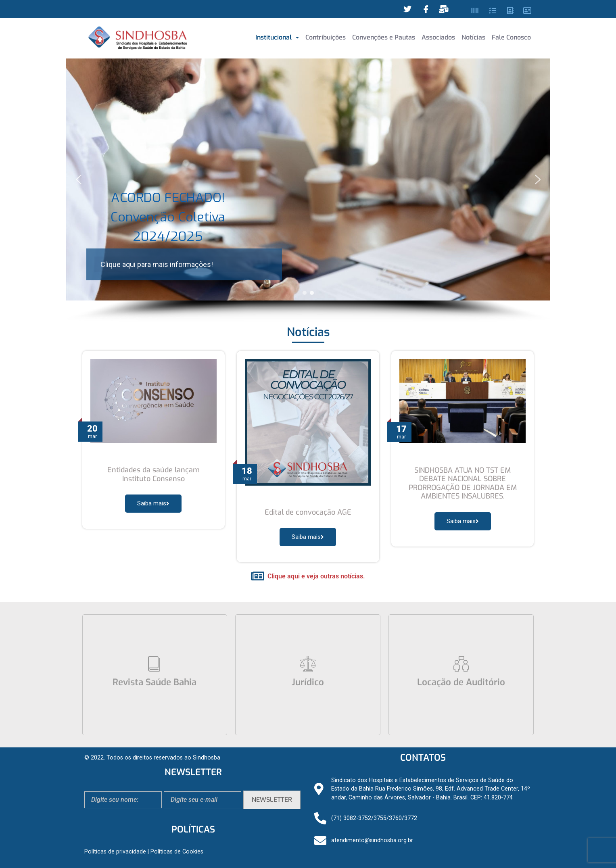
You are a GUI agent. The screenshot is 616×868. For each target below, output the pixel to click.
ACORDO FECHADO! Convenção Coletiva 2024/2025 (168, 217)
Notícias (473, 37)
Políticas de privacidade (115, 852)
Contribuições (326, 37)
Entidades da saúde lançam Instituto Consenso (153, 474)
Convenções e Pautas (384, 37)
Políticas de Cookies (177, 852)
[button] (277, 38)
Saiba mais (153, 503)
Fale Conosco (511, 37)
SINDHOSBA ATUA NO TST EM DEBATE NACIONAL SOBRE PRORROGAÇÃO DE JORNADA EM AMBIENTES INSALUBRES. (463, 483)
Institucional (277, 37)
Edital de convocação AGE (308, 512)
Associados (438, 37)
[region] (308, 190)
